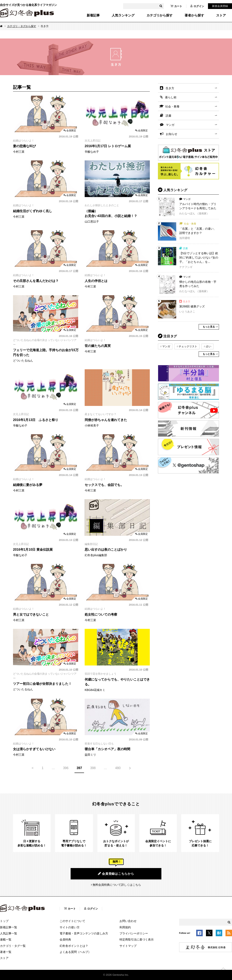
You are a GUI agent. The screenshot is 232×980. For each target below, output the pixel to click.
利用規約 (125, 927)
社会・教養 (172, 106)
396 (66, 768)
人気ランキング (123, 15)
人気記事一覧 (9, 933)
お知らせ (172, 134)
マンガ (170, 125)
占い (209, 346)
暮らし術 (171, 97)
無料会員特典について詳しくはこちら (117, 885)
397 (79, 768)
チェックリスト (188, 346)
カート (176, 6)
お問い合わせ (128, 921)
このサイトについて (72, 921)
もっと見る (209, 327)
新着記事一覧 (9, 927)
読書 (169, 116)
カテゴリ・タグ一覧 (13, 946)
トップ (4, 921)
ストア (221, 15)
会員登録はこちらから (116, 874)
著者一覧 (6, 952)
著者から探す (194, 15)
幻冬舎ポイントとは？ (74, 946)
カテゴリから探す (160, 15)
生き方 (170, 88)
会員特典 (65, 939)
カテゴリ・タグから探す (22, 26)
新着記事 (93, 15)
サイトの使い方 (70, 927)
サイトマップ (128, 946)
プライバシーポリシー (134, 933)
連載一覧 (6, 939)
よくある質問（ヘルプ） (75, 952)
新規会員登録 (220, 6)
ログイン (197, 6)
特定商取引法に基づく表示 (137, 939)
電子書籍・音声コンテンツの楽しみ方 (84, 933)
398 (93, 768)
